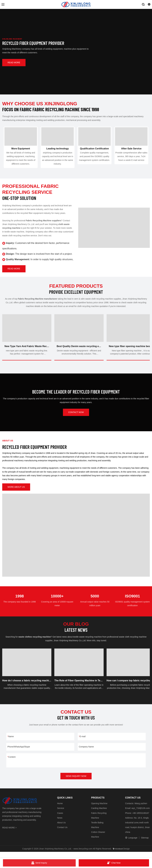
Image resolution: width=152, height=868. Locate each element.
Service (61, 814)
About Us (61, 828)
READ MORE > (9, 833)
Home (60, 809)
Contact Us (62, 833)
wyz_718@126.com (141, 814)
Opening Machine (99, 809)
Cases (60, 819)
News (60, 824)
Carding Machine (99, 814)
